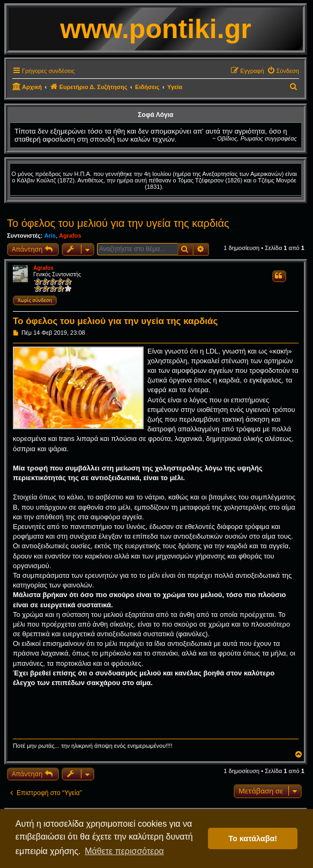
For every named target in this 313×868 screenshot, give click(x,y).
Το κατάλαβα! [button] (253, 838)
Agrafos (70, 236)
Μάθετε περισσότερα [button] (124, 851)
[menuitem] (283, 71)
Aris (50, 236)
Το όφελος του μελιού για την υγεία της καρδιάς (118, 223)
